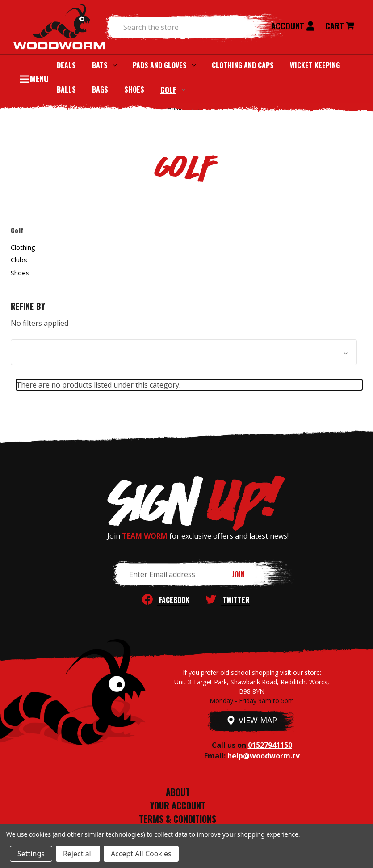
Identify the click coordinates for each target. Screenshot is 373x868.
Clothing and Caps (243, 65)
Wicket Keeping (315, 65)
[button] (184, 352)
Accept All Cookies (141, 854)
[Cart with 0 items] (340, 27)
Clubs (19, 260)
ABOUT (178, 792)
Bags (100, 89)
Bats (104, 65)
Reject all (78, 854)
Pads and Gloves (164, 65)
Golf (173, 90)
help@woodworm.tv (264, 756)
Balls (66, 89)
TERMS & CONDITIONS (178, 819)
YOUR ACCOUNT (178, 805)
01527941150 (270, 745)
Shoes (134, 89)
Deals (66, 65)
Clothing (23, 247)
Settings (31, 854)
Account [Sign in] (293, 26)
